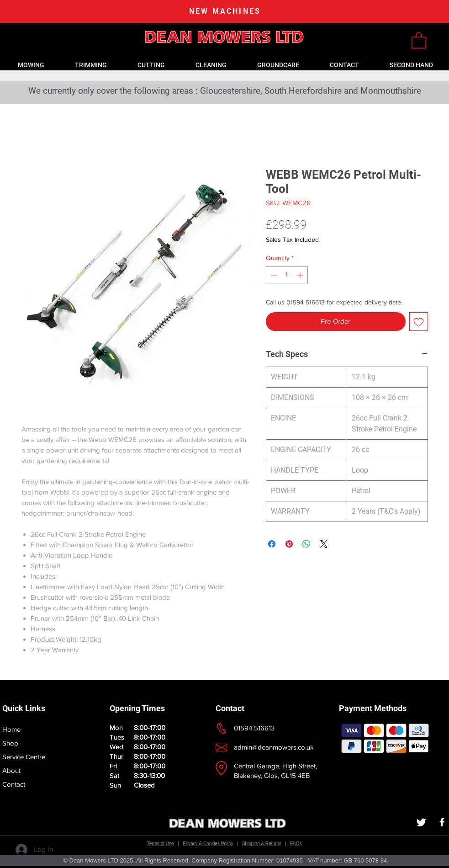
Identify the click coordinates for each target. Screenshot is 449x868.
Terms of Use (161, 844)
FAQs (296, 844)
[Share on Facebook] (272, 544)
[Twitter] (421, 822)
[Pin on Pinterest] (289, 544)
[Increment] (301, 275)
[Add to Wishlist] (419, 322)
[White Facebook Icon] (442, 822)
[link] (419, 40)
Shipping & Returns (262, 844)
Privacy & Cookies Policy (208, 844)
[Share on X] (324, 544)
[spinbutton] (287, 275)
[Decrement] (273, 275)
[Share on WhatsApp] (306, 544)
